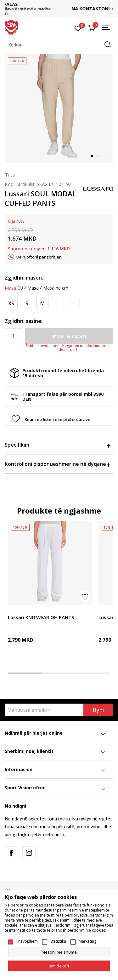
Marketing (87, 941)
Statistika (58, 941)
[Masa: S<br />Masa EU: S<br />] (27, 304)
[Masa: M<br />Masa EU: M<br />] (42, 304)
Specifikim (57, 445)
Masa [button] (33, 288)
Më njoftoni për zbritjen (39, 257)
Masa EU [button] (14, 288)
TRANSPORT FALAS (59, 4)
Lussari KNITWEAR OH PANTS (41, 617)
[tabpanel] (59, 109)
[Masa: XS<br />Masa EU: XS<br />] (11, 304)
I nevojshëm (27, 941)
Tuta (10, 175)
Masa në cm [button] (56, 288)
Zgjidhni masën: (24, 278)
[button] (59, 45)
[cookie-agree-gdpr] (59, 966)
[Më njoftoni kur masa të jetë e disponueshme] (58, 304)
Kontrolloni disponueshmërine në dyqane (57, 464)
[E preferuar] (78, 28)
